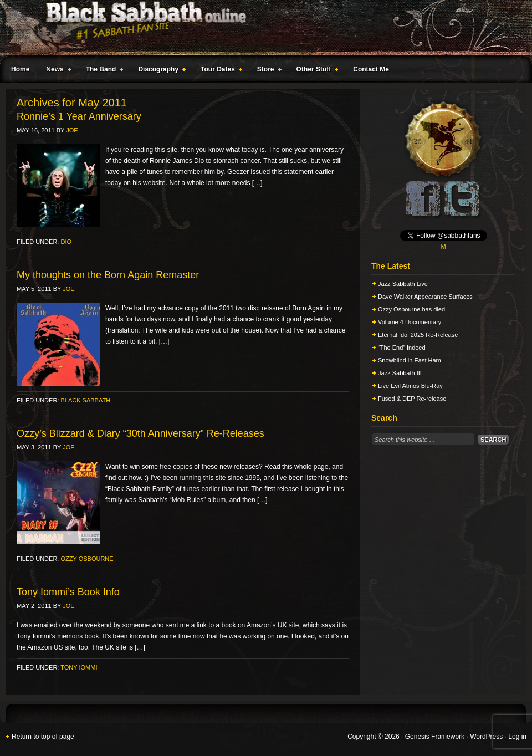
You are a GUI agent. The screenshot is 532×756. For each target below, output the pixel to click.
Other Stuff (315, 71)
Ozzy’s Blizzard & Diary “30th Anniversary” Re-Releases (140, 433)
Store (267, 71)
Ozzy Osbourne (87, 559)
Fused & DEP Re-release (412, 399)
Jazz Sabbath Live (403, 284)
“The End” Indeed (402, 348)
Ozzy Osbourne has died (411, 309)
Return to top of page (43, 737)
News (56, 71)
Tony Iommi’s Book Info (68, 592)
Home (20, 69)
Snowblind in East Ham (410, 360)
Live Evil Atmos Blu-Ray (410, 386)
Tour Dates (219, 71)
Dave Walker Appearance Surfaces (425, 297)
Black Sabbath (85, 400)
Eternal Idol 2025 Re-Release (418, 335)
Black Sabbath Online (260, 28)
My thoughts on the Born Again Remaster (108, 275)
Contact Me (371, 69)
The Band (103, 71)
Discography (160, 71)
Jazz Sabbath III (400, 373)
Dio (66, 242)
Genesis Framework (435, 737)
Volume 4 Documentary (410, 322)
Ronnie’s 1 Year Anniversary (79, 116)
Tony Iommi (79, 667)
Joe (72, 130)
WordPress (486, 737)
